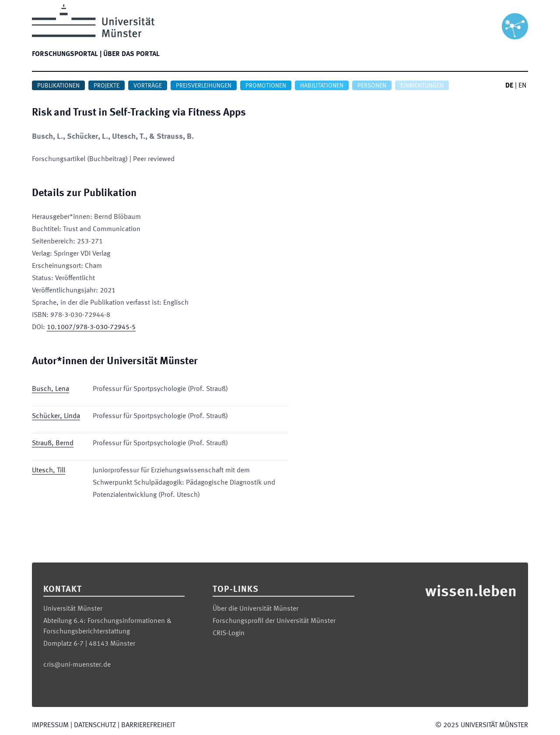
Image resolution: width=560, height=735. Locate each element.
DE (509, 86)
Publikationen (58, 86)
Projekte (107, 86)
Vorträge (148, 86)
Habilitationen (322, 86)
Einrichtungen (422, 86)
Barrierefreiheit (148, 725)
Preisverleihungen (204, 86)
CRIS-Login (229, 633)
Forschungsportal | (67, 54)
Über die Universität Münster (255, 609)
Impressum (50, 725)
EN (522, 86)
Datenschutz (95, 725)
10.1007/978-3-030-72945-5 (91, 327)
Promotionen (266, 86)
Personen (372, 86)
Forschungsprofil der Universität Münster (274, 621)
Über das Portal (131, 54)
